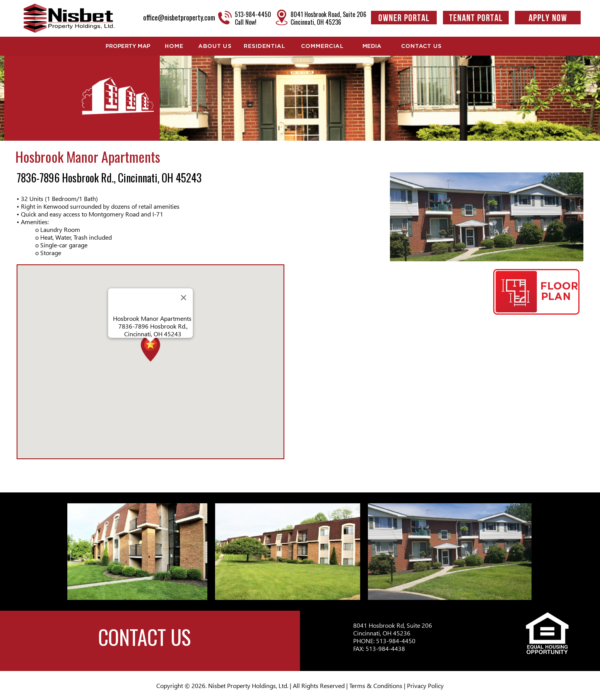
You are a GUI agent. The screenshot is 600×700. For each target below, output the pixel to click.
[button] (150, 355)
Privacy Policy (425, 686)
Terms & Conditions (376, 686)
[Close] (183, 298)
